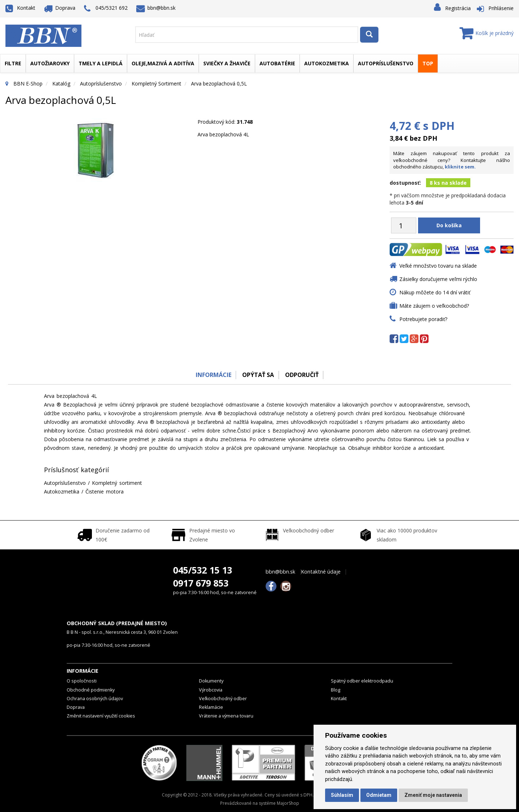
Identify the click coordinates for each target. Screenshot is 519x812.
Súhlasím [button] (342, 795)
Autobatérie (277, 63)
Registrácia (458, 8)
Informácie (211, 375)
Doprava (60, 8)
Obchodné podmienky (91, 690)
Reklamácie (211, 707)
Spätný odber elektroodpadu (362, 681)
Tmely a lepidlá (101, 63)
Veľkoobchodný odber (223, 699)
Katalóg (61, 84)
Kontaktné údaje (321, 572)
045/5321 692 (106, 8)
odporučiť (303, 375)
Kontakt (20, 8)
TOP (428, 63)
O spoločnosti (82, 681)
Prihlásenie (501, 8)
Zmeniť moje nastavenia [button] (433, 795)
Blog (336, 690)
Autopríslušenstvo (386, 63)
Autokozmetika (327, 63)
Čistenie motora (105, 491)
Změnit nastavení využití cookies (101, 716)
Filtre (13, 63)
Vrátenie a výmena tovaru (226, 716)
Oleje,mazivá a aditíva (163, 63)
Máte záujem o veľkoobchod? (434, 306)
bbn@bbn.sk (156, 8)
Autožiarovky (50, 63)
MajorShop (288, 803)
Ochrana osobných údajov (95, 699)
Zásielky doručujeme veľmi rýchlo (438, 279)
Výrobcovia (211, 690)
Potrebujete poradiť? (423, 319)
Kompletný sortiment (156, 84)
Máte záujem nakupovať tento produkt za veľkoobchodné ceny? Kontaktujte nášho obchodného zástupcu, (452, 160)
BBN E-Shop (28, 84)
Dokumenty (211, 681)
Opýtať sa (258, 375)
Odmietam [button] (379, 795)
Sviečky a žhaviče (227, 63)
